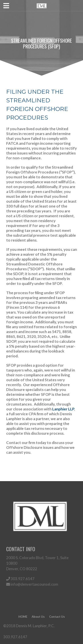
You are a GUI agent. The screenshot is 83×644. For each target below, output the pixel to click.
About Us (38, 617)
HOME (23, 617)
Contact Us (57, 617)
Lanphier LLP (63, 409)
